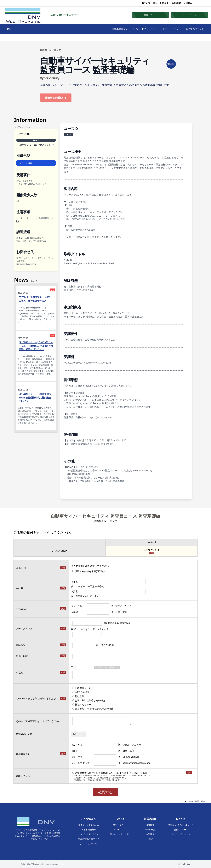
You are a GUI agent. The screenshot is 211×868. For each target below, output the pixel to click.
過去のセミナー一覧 (119, 834)
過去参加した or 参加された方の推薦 (93, 709)
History (150, 839)
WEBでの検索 (81, 692)
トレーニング (119, 830)
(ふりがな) (78, 606)
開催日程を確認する (56, 98)
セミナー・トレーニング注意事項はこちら (36, 220)
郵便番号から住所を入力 (107, 667)
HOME (8, 29)
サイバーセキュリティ (140, 29)
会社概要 (176, 3)
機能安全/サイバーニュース (181, 825)
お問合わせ (190, 3)
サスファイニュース (181, 834)
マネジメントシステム (89, 825)
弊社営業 (78, 696)
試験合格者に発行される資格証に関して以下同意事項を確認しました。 (111, 773)
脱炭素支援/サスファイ (89, 839)
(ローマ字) (78, 757)
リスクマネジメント (193, 29)
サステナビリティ (167, 29)
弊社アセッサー (82, 705)
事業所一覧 (150, 830)
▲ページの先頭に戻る (195, 801)
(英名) (76, 591)
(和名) (76, 582)
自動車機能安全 (114, 29)
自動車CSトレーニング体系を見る (36, 145)
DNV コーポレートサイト (155, 3)
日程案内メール (82, 688)
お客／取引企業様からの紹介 (89, 700)
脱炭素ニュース (181, 830)
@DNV (62, 864)
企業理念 (150, 834)
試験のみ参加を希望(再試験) (89, 571)
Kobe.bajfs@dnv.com (26, 264)
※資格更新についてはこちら (79, 290)
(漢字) (76, 612)
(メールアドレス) (81, 763)
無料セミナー (119, 825)
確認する (105, 792)
